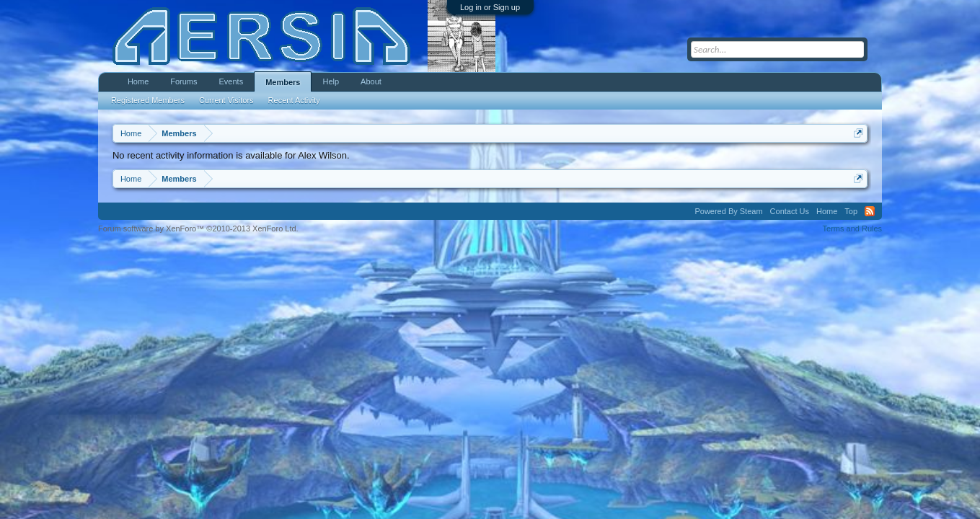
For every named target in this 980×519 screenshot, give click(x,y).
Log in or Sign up (490, 7)
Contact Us (790, 211)
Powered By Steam (728, 211)
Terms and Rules (853, 229)
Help (331, 81)
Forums (184, 81)
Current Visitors (226, 100)
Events (231, 81)
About (371, 81)
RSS (870, 211)
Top (851, 211)
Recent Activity (294, 100)
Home (138, 81)
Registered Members (148, 100)
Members (283, 82)
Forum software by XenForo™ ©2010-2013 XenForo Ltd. (198, 229)
